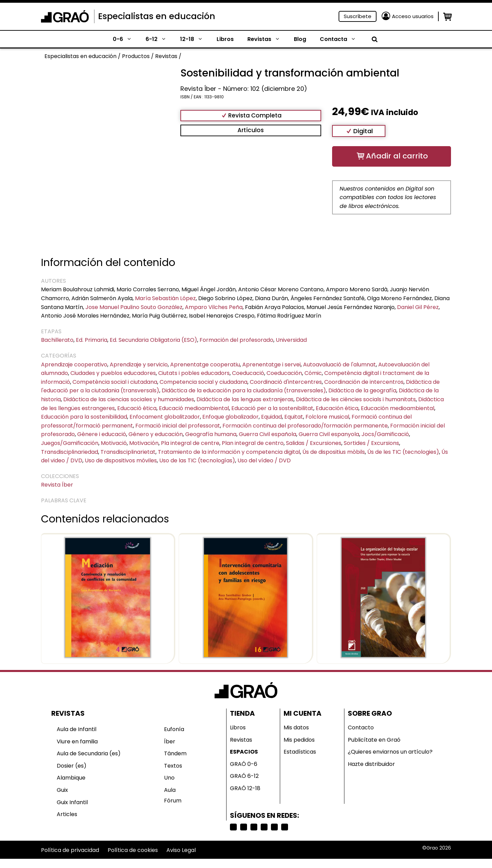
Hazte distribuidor (371, 764)
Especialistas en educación (157, 16)
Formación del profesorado (236, 340)
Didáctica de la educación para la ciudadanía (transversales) (244, 390)
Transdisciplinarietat (128, 452)
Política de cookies (133, 850)
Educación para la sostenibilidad (84, 417)
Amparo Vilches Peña (214, 307)
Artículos (251, 130)
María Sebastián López (165, 298)
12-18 (195, 39)
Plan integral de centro (253, 443)
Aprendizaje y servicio (139, 365)
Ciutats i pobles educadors (194, 373)
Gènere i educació (102, 434)
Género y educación (156, 434)
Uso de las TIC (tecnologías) (197, 460)
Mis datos (296, 727)
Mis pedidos (299, 740)
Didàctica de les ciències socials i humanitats (356, 399)
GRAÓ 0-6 (244, 764)
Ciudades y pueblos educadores (113, 373)
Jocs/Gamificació (385, 434)
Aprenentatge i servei (271, 365)
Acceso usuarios (413, 16)
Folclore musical (327, 417)
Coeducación (284, 373)
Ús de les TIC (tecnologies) (403, 452)
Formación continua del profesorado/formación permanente (305, 426)
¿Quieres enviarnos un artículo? (390, 752)
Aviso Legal (181, 850)
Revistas (267, 39)
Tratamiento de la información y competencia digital (229, 452)
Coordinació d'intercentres (286, 382)
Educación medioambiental (398, 408)
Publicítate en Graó (374, 740)
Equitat (294, 417)
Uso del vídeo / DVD (264, 460)
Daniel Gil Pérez (418, 307)
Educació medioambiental (194, 408)
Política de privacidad (70, 850)
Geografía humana (211, 434)
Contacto (361, 727)
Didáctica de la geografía (362, 390)
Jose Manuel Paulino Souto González (134, 307)
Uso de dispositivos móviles (121, 460)
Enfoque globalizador (230, 417)
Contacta (341, 39)
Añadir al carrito (397, 156)
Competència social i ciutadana (115, 382)
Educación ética (337, 408)
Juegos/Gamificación (70, 443)
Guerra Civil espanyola (329, 434)
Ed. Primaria (92, 340)
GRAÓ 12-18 (245, 788)
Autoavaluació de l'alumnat (339, 365)
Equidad (271, 417)
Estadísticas (300, 752)
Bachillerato (57, 340)
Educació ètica (137, 408)
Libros (225, 39)
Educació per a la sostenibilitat (272, 408)
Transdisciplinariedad (70, 452)
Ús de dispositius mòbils (334, 452)
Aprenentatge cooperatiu (205, 365)
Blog (300, 39)
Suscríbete (358, 16)
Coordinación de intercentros (364, 382)
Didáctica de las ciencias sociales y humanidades (129, 399)
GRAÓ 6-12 (244, 776)
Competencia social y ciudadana (203, 382)
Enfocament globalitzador (165, 417)
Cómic (313, 373)
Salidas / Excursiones (314, 443)
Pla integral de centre (190, 443)
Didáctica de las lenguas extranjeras (245, 399)
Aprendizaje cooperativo (74, 365)
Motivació (114, 443)
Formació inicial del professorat (178, 426)
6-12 (159, 39)
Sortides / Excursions (371, 443)
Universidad (291, 340)
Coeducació (248, 373)
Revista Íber (57, 485)
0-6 (126, 39)
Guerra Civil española (268, 434)
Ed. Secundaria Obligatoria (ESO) (153, 340)
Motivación (144, 443)
